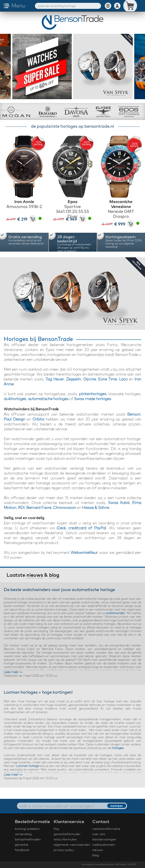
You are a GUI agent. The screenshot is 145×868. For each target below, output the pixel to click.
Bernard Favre (39, 507)
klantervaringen (104, 839)
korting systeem (27, 829)
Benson (134, 414)
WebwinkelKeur (84, 552)
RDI (21, 507)
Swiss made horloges (93, 399)
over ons (99, 834)
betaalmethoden (28, 839)
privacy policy (64, 850)
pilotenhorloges (93, 394)
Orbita (38, 419)
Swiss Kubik (119, 503)
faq (56, 829)
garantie (22, 844)
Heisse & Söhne (96, 507)
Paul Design (15, 419)
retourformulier (65, 839)
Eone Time (108, 379)
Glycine (90, 379)
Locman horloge (28, 766)
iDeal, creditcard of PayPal (81, 528)
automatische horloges (48, 399)
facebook (22, 850)
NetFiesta (120, 864)
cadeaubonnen (104, 844)
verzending (23, 834)
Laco (123, 379)
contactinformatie (106, 829)
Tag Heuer (55, 379)
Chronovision (65, 507)
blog (54, 575)
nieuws (35, 575)
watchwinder (115, 613)
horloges (118, 748)
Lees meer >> (13, 672)
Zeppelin (74, 379)
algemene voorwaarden (72, 844)
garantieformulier (67, 834)
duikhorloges (15, 399)
